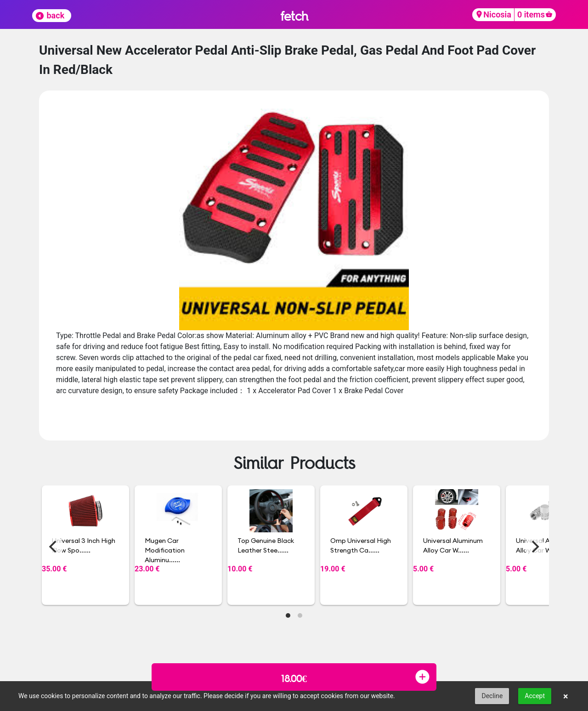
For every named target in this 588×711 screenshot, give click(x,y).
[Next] (534, 547)
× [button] (566, 696)
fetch (294, 16)
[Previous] (54, 547)
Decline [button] (492, 696)
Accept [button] (535, 696)
